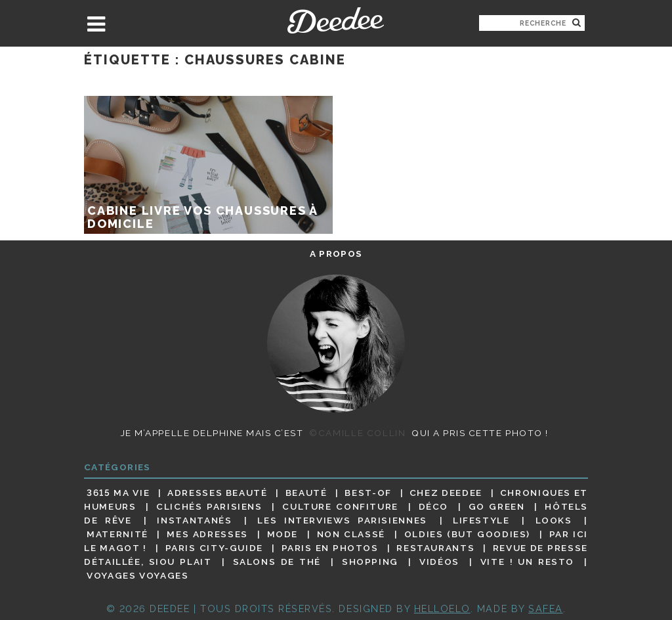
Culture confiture (340, 506)
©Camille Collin (357, 433)
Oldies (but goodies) (467, 534)
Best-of (368, 493)
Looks (554, 520)
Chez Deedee (446, 493)
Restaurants (435, 548)
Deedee (336, 20)
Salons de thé (277, 562)
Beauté (306, 493)
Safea (546, 609)
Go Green (497, 506)
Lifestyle (481, 520)
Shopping (370, 562)
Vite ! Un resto (527, 562)
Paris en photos (330, 548)
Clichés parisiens (209, 506)
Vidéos (439, 562)
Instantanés (194, 520)
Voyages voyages (137, 576)
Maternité (117, 534)
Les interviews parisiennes (342, 520)
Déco (434, 506)
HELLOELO (442, 609)
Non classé (351, 534)
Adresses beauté (218, 493)
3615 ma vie (118, 493)
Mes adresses (207, 534)
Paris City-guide (214, 548)
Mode (283, 534)
